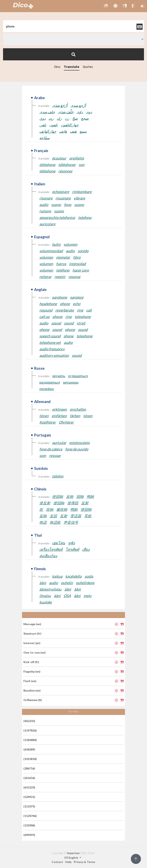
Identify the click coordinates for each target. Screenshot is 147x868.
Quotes (88, 67)
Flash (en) (30, 681)
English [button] (72, 858)
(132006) (29, 825)
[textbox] (73, 26)
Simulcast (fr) (32, 633)
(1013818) (30, 759)
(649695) (29, 835)
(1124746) (30, 816)
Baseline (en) (32, 690)
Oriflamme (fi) (33, 700)
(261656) (29, 778)
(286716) (29, 768)
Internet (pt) (32, 643)
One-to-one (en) (35, 652)
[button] (106, 6)
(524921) (29, 797)
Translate (72, 67)
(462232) (29, 721)
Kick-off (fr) (31, 662)
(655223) (29, 787)
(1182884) (30, 740)
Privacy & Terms (85, 862)
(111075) (29, 806)
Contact (57, 862)
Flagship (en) (32, 671)
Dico (57, 67)
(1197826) (30, 730)
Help (68, 862)
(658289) (29, 749)
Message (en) (32, 624)
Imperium (73, 853)
